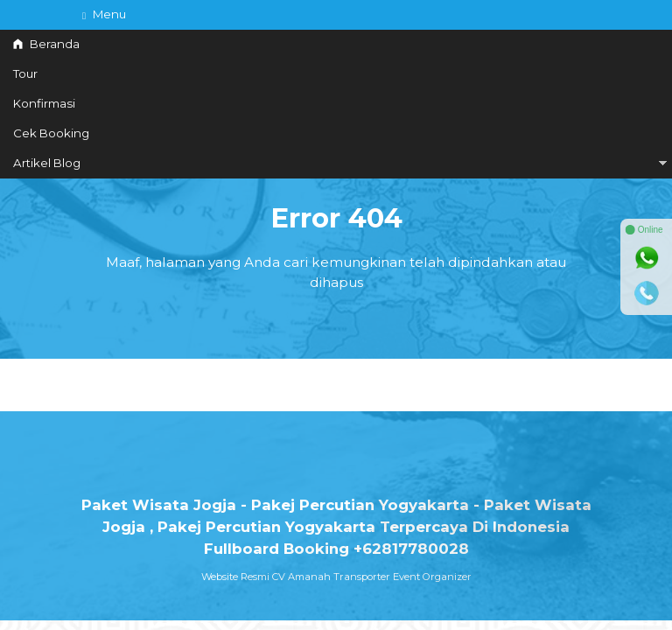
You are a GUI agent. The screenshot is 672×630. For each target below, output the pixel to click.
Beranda (46, 44)
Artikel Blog (47, 163)
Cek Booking (51, 133)
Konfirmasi (44, 103)
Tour (25, 73)
